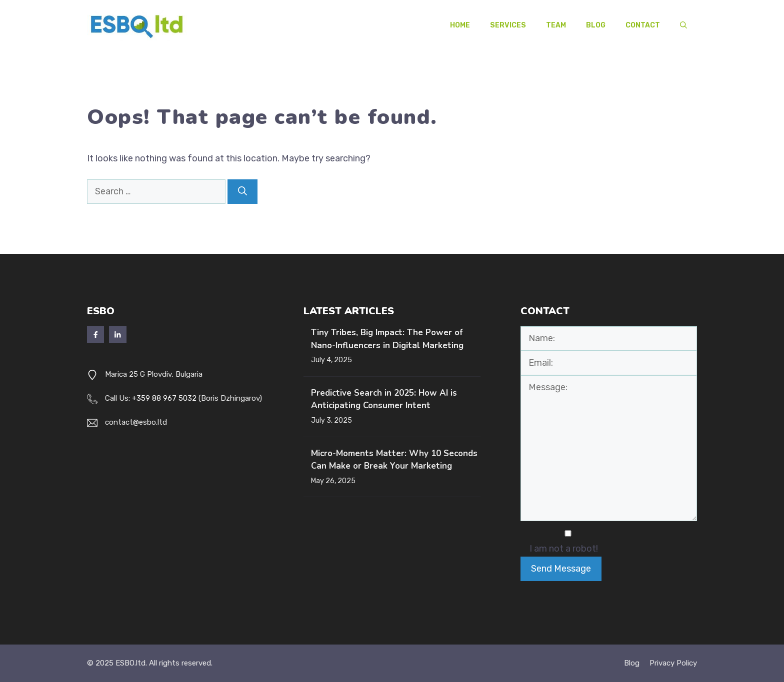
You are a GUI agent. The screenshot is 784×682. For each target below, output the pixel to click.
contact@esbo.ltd (136, 422)
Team (556, 25)
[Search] (242, 192)
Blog (596, 25)
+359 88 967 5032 (164, 398)
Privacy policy (673, 663)
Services (508, 25)
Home (460, 25)
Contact (643, 25)
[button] (683, 25)
